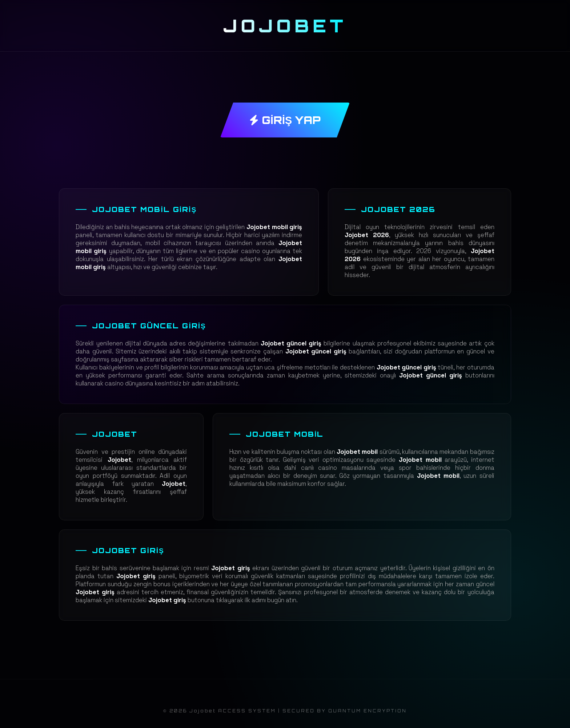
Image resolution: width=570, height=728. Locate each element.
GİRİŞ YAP (285, 120)
